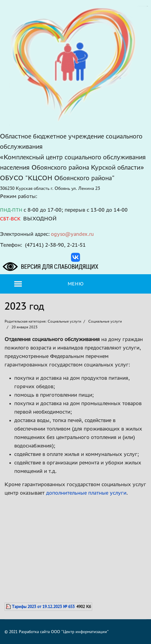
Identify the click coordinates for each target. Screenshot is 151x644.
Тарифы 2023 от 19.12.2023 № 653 (43, 607)
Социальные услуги (105, 321)
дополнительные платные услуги (86, 493)
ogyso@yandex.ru (72, 234)
